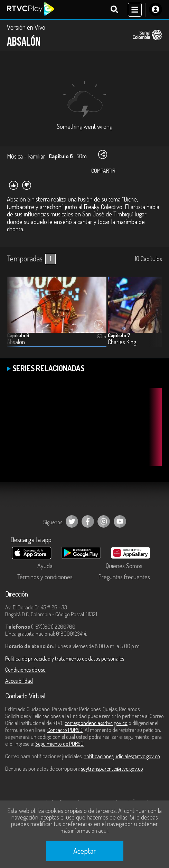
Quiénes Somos (124, 566)
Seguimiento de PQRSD (59, 744)
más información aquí (84, 831)
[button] (153, 317)
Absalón (16, 342)
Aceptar (85, 851)
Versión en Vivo (26, 27)
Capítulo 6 (18, 335)
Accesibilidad (19, 681)
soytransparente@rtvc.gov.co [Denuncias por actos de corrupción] (112, 769)
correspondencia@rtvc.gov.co (96, 723)
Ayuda (45, 566)
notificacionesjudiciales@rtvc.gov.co (122, 756)
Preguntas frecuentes (124, 577)
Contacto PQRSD (65, 730)
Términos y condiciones (45, 577)
